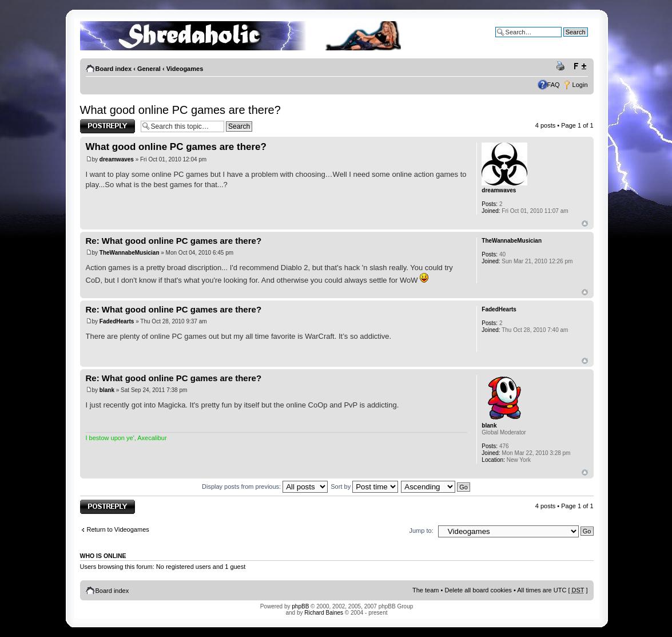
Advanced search (564, 41)
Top (585, 223)
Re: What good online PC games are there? (174, 241)
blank (107, 390)
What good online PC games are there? (180, 110)
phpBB (300, 606)
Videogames (185, 69)
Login (580, 85)
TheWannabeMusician (130, 253)
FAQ (554, 85)
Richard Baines (324, 613)
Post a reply (108, 126)
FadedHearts (117, 321)
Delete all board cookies (478, 590)
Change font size (580, 66)
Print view (562, 66)
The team (426, 590)
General (149, 69)
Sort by (364, 486)
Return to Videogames (118, 529)
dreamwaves (117, 159)
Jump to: (422, 531)
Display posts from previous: (265, 486)
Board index (114, 69)
